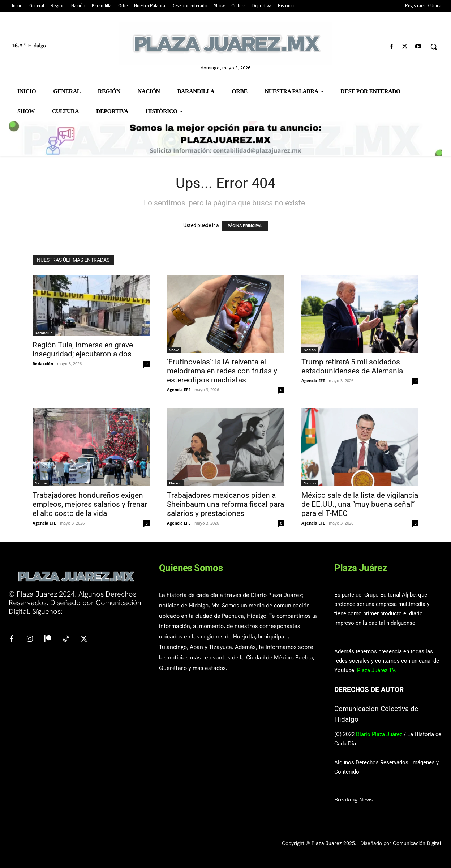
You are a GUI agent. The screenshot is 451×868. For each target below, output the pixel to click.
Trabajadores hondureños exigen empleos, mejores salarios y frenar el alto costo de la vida (90, 504)
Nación (310, 350)
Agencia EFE (179, 390)
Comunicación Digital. (418, 843)
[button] (434, 47)
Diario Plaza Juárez (379, 734)
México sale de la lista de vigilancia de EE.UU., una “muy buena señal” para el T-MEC (360, 504)
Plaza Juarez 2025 (333, 843)
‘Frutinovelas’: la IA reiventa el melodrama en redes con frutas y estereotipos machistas (222, 371)
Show (174, 350)
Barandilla (44, 333)
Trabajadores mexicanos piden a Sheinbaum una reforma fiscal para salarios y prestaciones (225, 504)
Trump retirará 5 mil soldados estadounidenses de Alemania (352, 366)
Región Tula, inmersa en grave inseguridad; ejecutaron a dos (83, 349)
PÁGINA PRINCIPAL (245, 226)
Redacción (43, 364)
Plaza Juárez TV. (377, 670)
